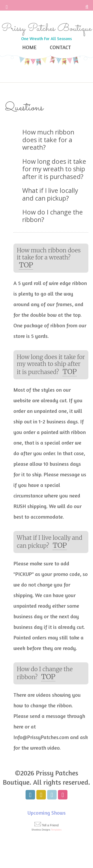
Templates (56, 830)
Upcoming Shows (47, 813)
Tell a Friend (50, 825)
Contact (60, 47)
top (26, 265)
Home (29, 47)
